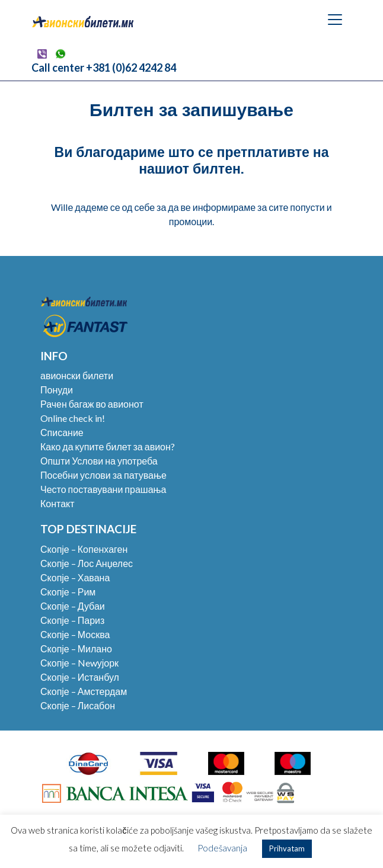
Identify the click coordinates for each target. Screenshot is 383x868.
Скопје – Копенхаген (84, 549)
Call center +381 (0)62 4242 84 (104, 68)
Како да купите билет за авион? (108, 446)
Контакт (58, 503)
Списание (62, 432)
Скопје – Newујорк (79, 663)
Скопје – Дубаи (73, 606)
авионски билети (77, 375)
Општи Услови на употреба (99, 461)
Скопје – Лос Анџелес (87, 563)
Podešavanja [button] (222, 848)
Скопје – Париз (72, 620)
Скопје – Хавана (75, 577)
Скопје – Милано (76, 648)
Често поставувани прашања (103, 489)
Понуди (57, 390)
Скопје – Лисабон (78, 705)
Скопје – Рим (68, 592)
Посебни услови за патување (103, 475)
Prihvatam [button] (287, 848)
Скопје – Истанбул (80, 677)
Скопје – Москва (75, 634)
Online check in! (73, 418)
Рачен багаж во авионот (92, 404)
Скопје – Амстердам (84, 691)
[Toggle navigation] (335, 20)
